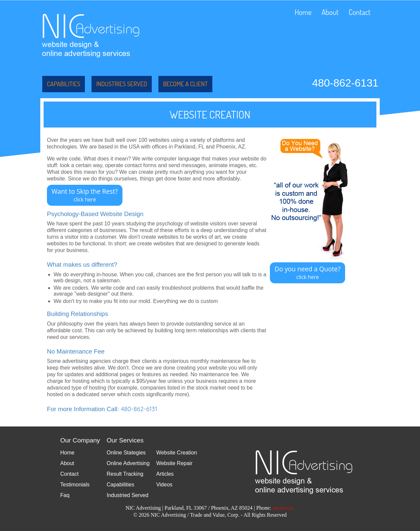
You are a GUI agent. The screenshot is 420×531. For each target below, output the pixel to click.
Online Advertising (128, 463)
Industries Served (122, 84)
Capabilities (64, 84)
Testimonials (75, 485)
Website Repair (174, 463)
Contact (359, 12)
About (330, 12)
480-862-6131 (345, 83)
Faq (65, 495)
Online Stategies (126, 453)
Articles (165, 474)
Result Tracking (125, 474)
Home (303, 12)
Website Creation (176, 453)
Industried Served (127, 495)
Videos (164, 485)
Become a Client (185, 84)
